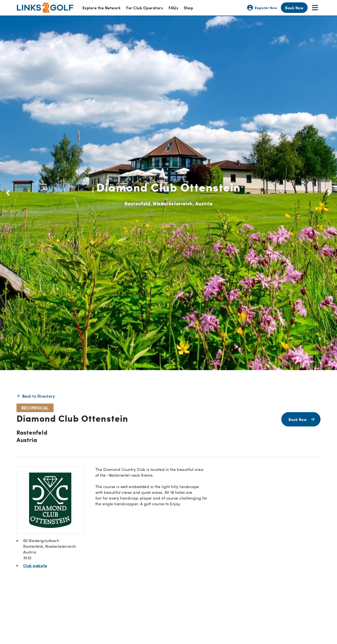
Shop (188, 8)
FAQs (173, 8)
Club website (35, 565)
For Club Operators (144, 8)
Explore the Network (101, 8)
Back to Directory (36, 396)
